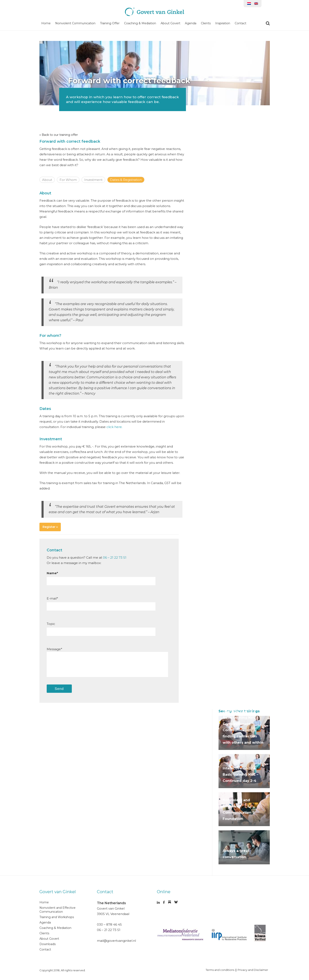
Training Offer (110, 23)
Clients (206, 23)
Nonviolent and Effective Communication (57, 910)
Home (46, 23)
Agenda (191, 23)
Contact (241, 23)
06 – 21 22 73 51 (115, 557)
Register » (50, 527)
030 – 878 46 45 (109, 924)
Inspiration (223, 23)
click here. (114, 427)
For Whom (68, 180)
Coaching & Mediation (140, 23)
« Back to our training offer (59, 135)
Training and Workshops (57, 917)
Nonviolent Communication (75, 23)
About (47, 180)
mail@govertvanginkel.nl (116, 941)
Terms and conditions (220, 970)
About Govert (170, 23)
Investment (93, 180)
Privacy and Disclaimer (253, 970)
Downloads (48, 944)
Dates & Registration (126, 180)
